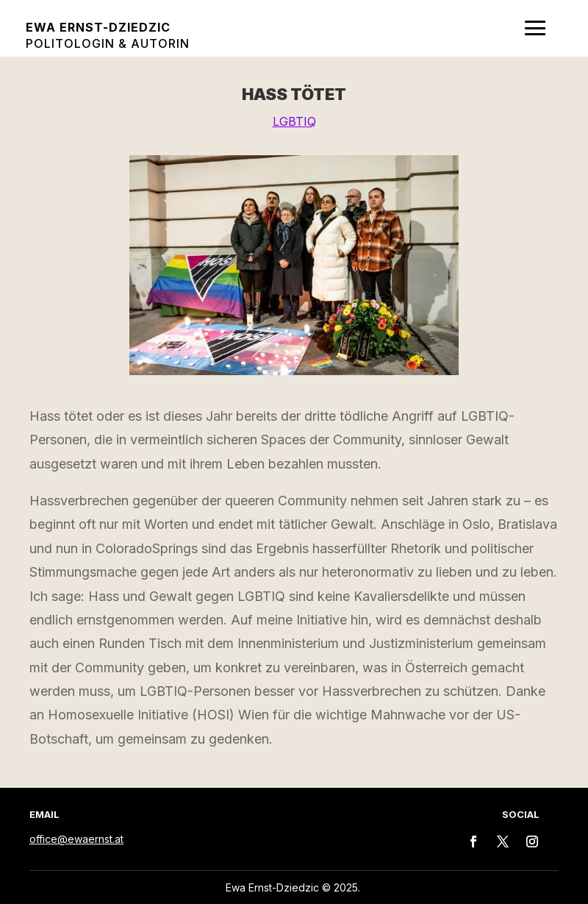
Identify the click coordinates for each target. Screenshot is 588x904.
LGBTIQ (294, 121)
